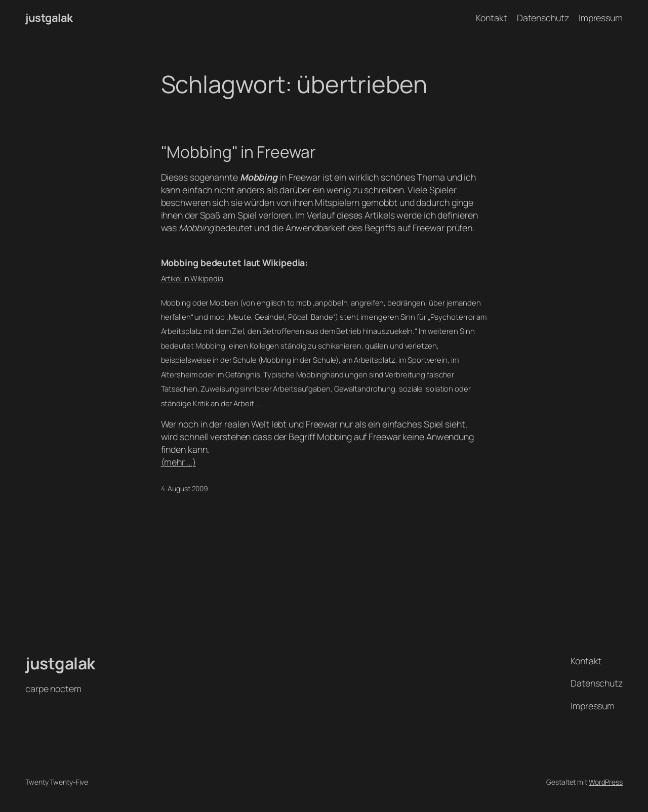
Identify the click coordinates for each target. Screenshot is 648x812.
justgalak (49, 18)
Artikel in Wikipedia (192, 278)
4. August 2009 (185, 488)
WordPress (606, 782)
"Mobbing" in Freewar (238, 152)
